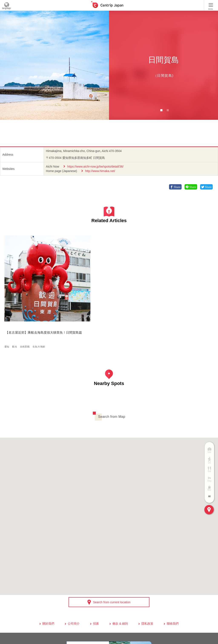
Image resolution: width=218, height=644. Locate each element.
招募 (96, 581)
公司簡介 (74, 581)
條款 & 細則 (120, 581)
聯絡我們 (173, 581)
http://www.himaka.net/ (100, 171)
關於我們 (48, 581)
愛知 (8, 301)
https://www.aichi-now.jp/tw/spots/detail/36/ (95, 166)
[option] (54, 65)
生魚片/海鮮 (40, 301)
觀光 (16, 301)
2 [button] (168, 110)
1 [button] (161, 110)
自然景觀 (26, 301)
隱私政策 (147, 581)
